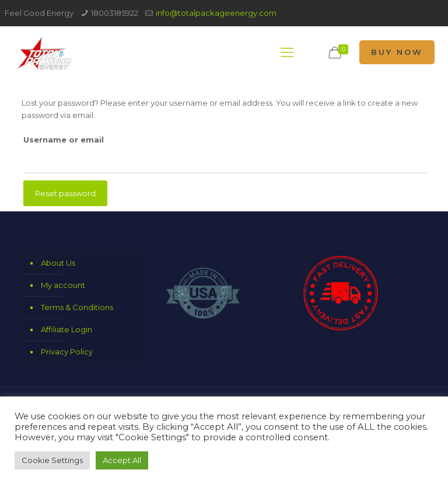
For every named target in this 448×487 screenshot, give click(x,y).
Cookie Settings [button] (52, 460)
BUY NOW (397, 52)
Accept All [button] (122, 460)
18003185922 (115, 13)
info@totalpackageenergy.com (216, 13)
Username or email (64, 140)
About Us (58, 263)
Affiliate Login (66, 329)
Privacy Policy (67, 352)
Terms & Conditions (77, 307)
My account (63, 285)
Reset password (65, 193)
